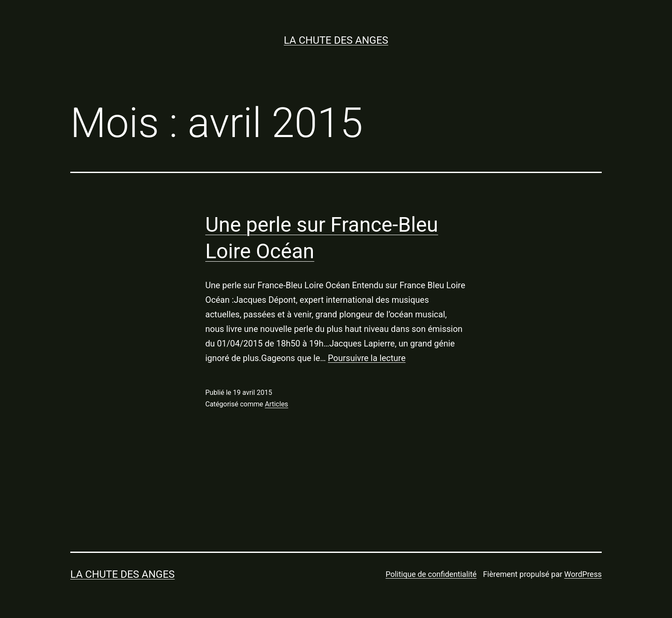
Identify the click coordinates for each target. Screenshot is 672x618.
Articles (276, 404)
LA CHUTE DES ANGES (336, 40)
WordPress (583, 574)
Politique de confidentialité (431, 574)
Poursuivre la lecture (367, 358)
